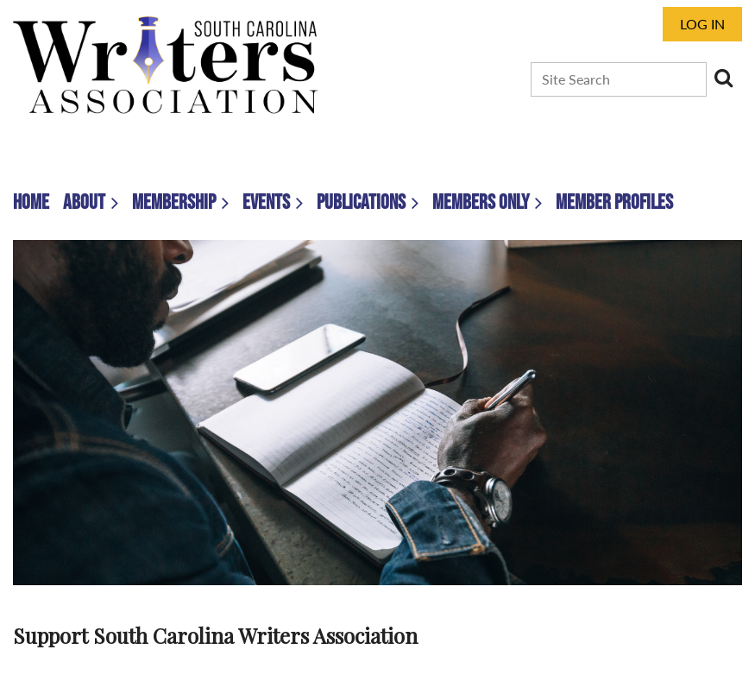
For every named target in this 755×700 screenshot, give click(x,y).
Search (723, 78)
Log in (702, 24)
